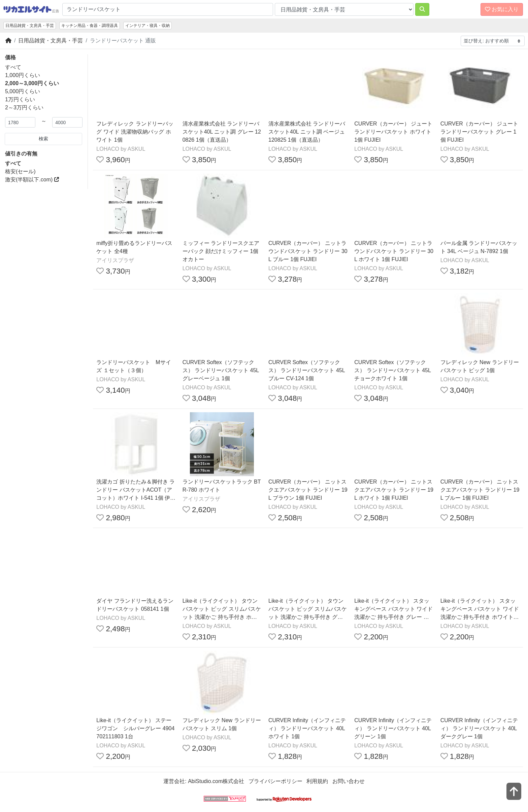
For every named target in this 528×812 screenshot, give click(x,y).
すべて (13, 67)
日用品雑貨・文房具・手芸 (30, 26)
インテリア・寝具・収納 (147, 26)
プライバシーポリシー (275, 781)
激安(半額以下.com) (32, 180)
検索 (43, 139)
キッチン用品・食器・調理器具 (90, 26)
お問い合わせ (349, 781)
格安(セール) (20, 171)
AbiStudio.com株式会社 (216, 781)
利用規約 (317, 781)
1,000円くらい (23, 75)
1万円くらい (20, 99)
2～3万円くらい (24, 108)
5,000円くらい (23, 91)
